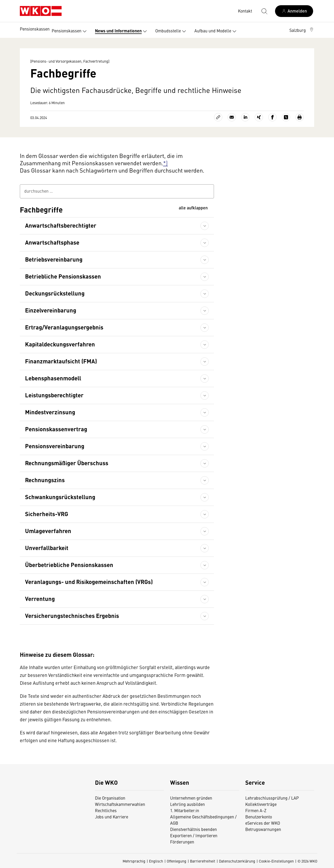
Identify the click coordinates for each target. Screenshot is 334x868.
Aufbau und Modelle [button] (216, 31)
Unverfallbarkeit (47, 548)
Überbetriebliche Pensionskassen (69, 565)
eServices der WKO (263, 823)
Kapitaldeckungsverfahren (60, 344)
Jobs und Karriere (112, 817)
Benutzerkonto (259, 817)
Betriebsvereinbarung (54, 259)
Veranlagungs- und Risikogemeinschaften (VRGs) (89, 581)
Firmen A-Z (256, 810)
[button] (302, 30)
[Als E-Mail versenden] (232, 117)
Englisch (156, 861)
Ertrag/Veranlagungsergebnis (64, 327)
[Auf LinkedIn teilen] (245, 117)
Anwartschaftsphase (52, 242)
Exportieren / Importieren (194, 835)
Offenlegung (177, 861)
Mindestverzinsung (50, 412)
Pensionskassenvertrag (56, 429)
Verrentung (40, 598)
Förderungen (182, 842)
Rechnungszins (45, 480)
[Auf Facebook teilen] (272, 117)
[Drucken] (300, 117)
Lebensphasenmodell (53, 378)
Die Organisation (110, 798)
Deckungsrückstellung (55, 293)
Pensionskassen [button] (70, 31)
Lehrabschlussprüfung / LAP (272, 798)
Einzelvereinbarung (51, 310)
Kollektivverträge (261, 804)
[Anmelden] (294, 11)
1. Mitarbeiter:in (185, 810)
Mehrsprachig (134, 861)
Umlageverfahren (48, 531)
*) (165, 163)
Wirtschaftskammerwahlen (120, 804)
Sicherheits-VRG (47, 514)
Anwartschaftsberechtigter (61, 225)
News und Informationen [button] (122, 31)
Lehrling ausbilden (187, 804)
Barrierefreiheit (203, 861)
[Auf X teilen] (286, 117)
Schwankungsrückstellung (60, 497)
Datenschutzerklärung (237, 861)
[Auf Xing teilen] (259, 117)
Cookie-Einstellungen (276, 861)
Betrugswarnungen (263, 829)
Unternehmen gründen (191, 798)
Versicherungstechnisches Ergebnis (72, 615)
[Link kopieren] (218, 117)
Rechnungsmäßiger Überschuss (67, 463)
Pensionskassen (35, 29)
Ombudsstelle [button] (172, 31)
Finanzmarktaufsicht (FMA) (61, 361)
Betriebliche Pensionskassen (63, 276)
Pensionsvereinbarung (55, 446)
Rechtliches (106, 810)
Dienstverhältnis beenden (193, 829)
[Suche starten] (264, 11)
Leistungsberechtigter (54, 395)
